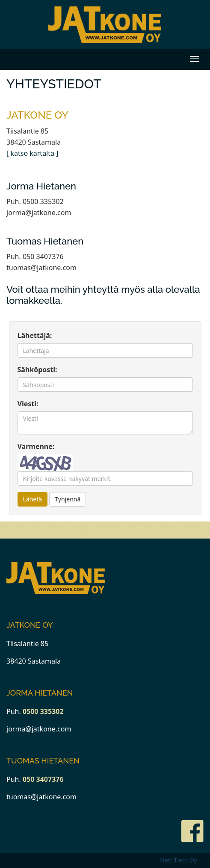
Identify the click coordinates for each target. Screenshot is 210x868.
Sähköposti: (37, 370)
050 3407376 (43, 779)
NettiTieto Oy (179, 860)
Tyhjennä (68, 499)
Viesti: (28, 404)
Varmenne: (36, 446)
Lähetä (33, 499)
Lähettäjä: (35, 335)
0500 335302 (43, 711)
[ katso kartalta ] (32, 153)
